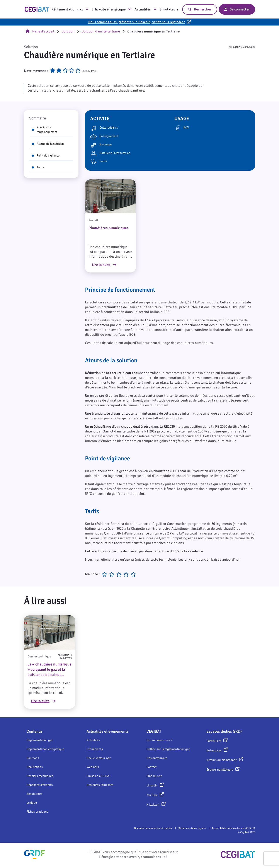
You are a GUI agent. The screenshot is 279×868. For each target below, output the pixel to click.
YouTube (152, 795)
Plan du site (154, 776)
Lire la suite (104, 265)
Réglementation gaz (70, 9)
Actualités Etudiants (100, 785)
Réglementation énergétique (45, 749)
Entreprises (214, 750)
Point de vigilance (46, 156)
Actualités (145, 9)
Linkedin (152, 785)
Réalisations (35, 767)
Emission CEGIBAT (99, 776)
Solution (68, 31)
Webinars (93, 767)
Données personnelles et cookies (153, 828)
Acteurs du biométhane (222, 760)
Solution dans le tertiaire (101, 31)
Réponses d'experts (40, 785)
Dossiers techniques (40, 776)
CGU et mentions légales (192, 828)
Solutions (33, 758)
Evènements (95, 749)
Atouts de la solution (48, 144)
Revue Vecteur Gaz (99, 758)
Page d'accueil (40, 31)
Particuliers (214, 741)
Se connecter (237, 9)
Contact (151, 767)
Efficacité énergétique (111, 9)
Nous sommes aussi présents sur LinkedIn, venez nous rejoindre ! (137, 22)
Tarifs (38, 167)
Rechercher (200, 9)
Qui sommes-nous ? (159, 740)
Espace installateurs (220, 770)
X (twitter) (153, 805)
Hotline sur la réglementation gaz (168, 749)
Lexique (32, 803)
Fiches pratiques (37, 812)
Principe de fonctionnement (45, 130)
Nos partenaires (157, 758)
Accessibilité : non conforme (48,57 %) (233, 828)
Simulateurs (169, 9)
